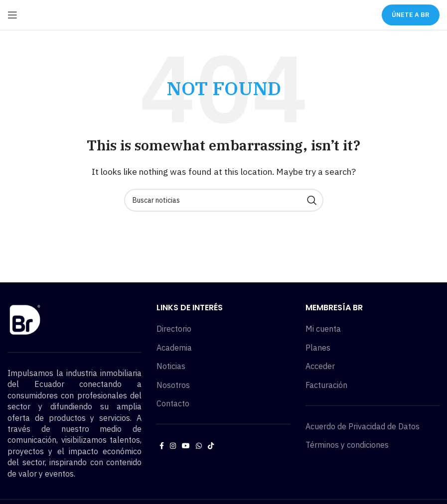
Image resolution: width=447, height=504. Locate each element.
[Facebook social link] (162, 446)
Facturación (326, 385)
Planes (318, 348)
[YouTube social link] (186, 446)
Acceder (320, 366)
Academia (174, 348)
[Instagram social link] (173, 446)
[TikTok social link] (211, 446)
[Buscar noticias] (224, 200)
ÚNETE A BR (411, 15)
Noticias (171, 366)
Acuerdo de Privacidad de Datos (363, 426)
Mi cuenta (323, 329)
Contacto (173, 403)
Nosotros (173, 385)
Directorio (174, 329)
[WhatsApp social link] (199, 446)
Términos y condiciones (347, 445)
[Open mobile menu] (12, 15)
